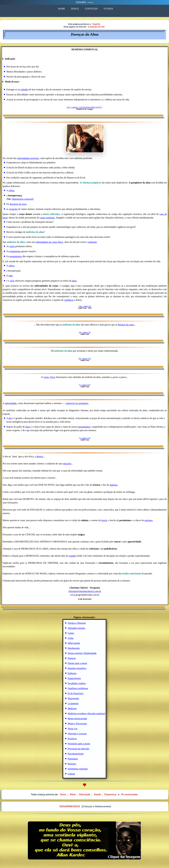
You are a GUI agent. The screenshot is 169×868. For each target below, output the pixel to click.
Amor (63, 794)
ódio (11, 276)
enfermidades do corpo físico (49, 242)
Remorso (72, 764)
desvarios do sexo (18, 204)
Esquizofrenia (74, 678)
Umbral (71, 774)
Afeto (73, 794)
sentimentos (15, 251)
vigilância (69, 300)
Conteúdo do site (96, 27)
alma (74, 281)
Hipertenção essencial (22, 199)
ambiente (93, 242)
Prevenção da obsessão (79, 749)
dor (10, 418)
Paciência (72, 739)
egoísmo (149, 520)
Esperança (110, 794)
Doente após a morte (77, 663)
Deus (28, 427)
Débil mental (74, 643)
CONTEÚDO (91, 9)
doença (40, 456)
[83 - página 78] (85, 332)
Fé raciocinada (129, 794)
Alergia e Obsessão (77, 623)
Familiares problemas (78, 688)
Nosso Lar (73, 729)
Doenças (72, 658)
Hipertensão (73, 698)
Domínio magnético (77, 668)
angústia (113, 485)
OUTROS (108, 9)
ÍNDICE (75, 9)
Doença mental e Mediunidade (82, 653)
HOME (62, 9)
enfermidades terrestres (28, 158)
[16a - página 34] (85, 306)
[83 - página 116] (85, 359)
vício (12, 281)
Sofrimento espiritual (78, 769)
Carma (71, 633)
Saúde (97, 794)
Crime (71, 638)
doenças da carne (126, 325)
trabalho (24, 89)
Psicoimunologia (76, 754)
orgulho (72, 556)
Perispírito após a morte (79, 744)
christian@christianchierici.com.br (85, 591)
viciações (13, 209)
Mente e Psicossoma (77, 724)
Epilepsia (72, 673)
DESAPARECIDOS (70, 806)
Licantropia (73, 703)
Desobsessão (74, 648)
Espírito (96, 24)
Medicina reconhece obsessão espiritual (86, 713)
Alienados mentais (76, 628)
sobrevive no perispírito (77, 403)
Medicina (72, 708)
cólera (11, 190)
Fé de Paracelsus (76, 693)
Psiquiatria (73, 759)
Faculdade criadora (77, 683)
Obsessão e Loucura (77, 734)
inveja (104, 520)
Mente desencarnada (77, 719)
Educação (85, 794)
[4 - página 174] (85, 438)
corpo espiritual (47, 218)
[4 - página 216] (85, 385)
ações (12, 246)
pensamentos (16, 256)
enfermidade (11, 403)
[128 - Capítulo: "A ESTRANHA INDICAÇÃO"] (84, 107)
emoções (67, 464)
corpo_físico (49, 377)
